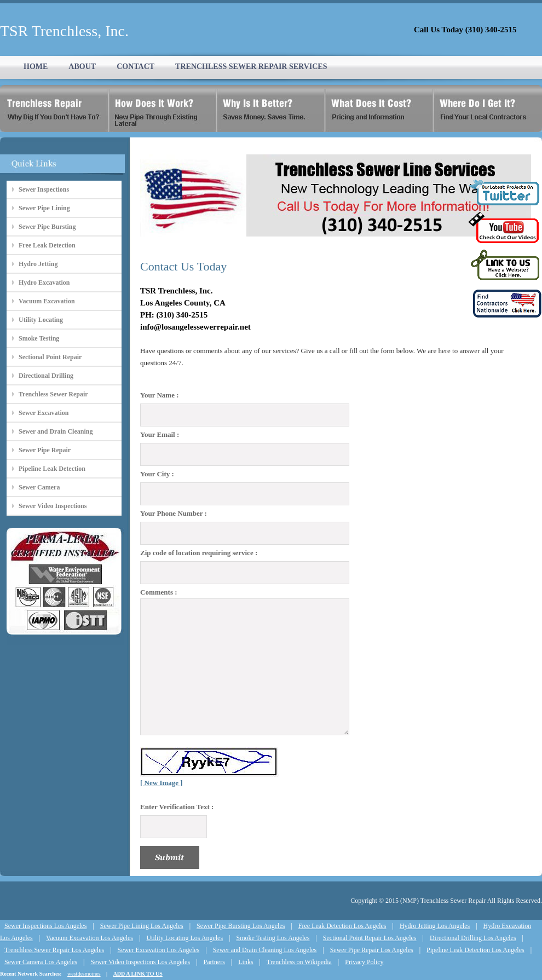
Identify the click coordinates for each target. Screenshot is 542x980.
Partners (214, 962)
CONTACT (135, 67)
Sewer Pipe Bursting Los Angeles (241, 926)
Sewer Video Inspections (53, 506)
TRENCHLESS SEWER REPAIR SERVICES (251, 67)
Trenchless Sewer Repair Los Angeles (54, 950)
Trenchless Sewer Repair (53, 394)
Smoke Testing (39, 338)
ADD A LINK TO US (138, 974)
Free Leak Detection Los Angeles (342, 926)
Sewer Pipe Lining (44, 208)
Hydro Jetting (38, 264)
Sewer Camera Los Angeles (41, 962)
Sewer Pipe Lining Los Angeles (142, 926)
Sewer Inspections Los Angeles (45, 926)
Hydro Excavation (44, 283)
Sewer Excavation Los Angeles (159, 950)
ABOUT (82, 67)
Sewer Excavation (44, 413)
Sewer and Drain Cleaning (56, 431)
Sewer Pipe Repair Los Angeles (372, 950)
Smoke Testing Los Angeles (273, 938)
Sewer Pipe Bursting (47, 227)
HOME (36, 67)
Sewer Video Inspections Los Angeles (140, 962)
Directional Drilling (46, 376)
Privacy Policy (364, 962)
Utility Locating (41, 320)
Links (246, 962)
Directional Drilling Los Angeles (473, 938)
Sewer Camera (39, 487)
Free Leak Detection (47, 245)
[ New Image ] (162, 783)
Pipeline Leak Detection (52, 469)
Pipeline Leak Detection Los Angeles (475, 950)
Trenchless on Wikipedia (299, 962)
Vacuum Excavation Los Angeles (90, 938)
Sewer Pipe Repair (45, 450)
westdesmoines (84, 974)
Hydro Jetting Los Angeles (435, 926)
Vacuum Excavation (47, 301)
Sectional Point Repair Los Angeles (370, 938)
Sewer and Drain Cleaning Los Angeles (265, 950)
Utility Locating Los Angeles (184, 938)
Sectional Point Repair (50, 357)
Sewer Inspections (44, 189)
